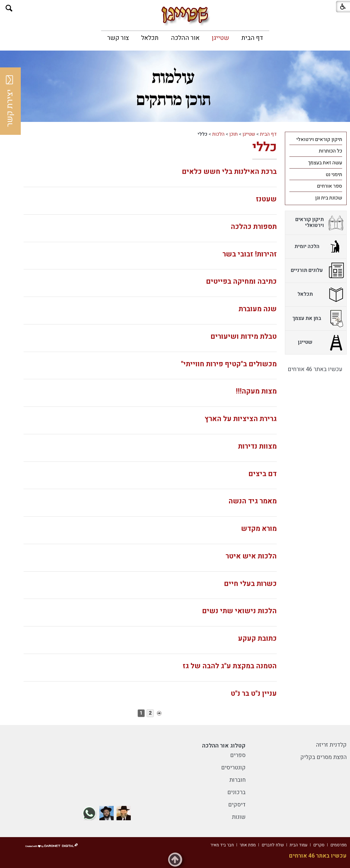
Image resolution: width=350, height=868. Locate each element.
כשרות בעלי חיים (250, 584)
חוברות (237, 780)
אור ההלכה (185, 38)
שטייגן (220, 38)
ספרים (238, 755)
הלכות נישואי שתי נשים (239, 611)
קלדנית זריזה (331, 745)
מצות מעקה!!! (256, 391)
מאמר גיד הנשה (253, 501)
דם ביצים (263, 474)
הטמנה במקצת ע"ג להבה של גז (230, 666)
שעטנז (266, 199)
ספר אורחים (330, 186)
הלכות (218, 134)
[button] (9, 8)
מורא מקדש (259, 529)
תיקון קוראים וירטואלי (319, 139)
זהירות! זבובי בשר (250, 254)
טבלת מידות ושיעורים (244, 337)
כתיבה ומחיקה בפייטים (241, 282)
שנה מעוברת (258, 309)
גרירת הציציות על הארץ (241, 419)
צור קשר (118, 38)
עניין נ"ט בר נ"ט (254, 694)
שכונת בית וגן (329, 198)
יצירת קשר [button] (10, 101)
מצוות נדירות (257, 447)
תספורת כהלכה (254, 227)
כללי (265, 147)
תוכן (234, 134)
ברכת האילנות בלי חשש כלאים (229, 172)
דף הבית (252, 38)
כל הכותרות (330, 151)
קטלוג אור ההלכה (224, 746)
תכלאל (150, 38)
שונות (239, 817)
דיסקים (237, 805)
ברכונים (236, 792)
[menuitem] (252, 38)
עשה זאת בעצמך (325, 163)
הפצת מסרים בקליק (323, 757)
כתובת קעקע (257, 639)
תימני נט (334, 175)
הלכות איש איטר (251, 556)
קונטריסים (233, 768)
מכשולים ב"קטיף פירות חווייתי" (229, 364)
